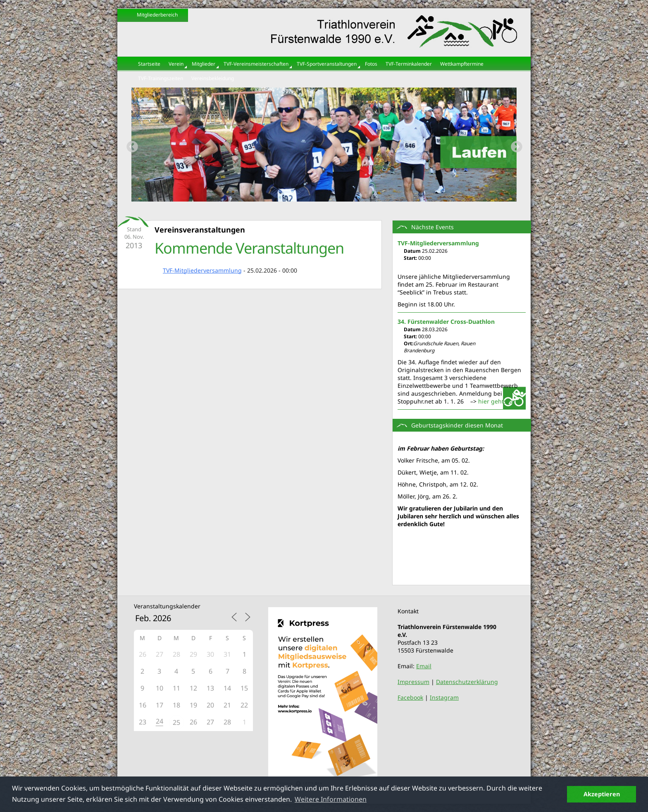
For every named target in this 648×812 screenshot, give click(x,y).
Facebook (410, 697)
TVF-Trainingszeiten (161, 78)
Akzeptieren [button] (602, 794)
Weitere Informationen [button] (331, 799)
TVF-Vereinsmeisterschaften (256, 64)
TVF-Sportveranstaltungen (327, 64)
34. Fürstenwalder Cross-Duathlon (446, 322)
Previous (130, 145)
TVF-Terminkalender (409, 64)
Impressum (413, 682)
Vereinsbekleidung (213, 78)
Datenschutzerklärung (467, 682)
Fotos (371, 64)
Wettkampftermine (462, 64)
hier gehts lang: (500, 401)
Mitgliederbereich (157, 15)
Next (514, 145)
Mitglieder (204, 64)
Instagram (444, 697)
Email (424, 666)
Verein (176, 64)
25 (176, 722)
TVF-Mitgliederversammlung (202, 270)
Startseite (149, 64)
